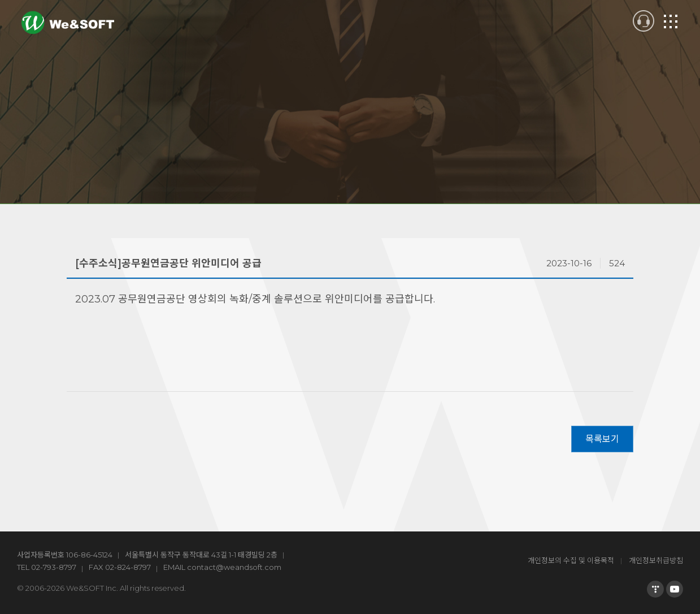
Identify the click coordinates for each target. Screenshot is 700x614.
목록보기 (602, 439)
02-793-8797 (54, 567)
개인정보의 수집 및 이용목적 (571, 560)
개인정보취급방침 (656, 560)
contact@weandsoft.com (234, 567)
